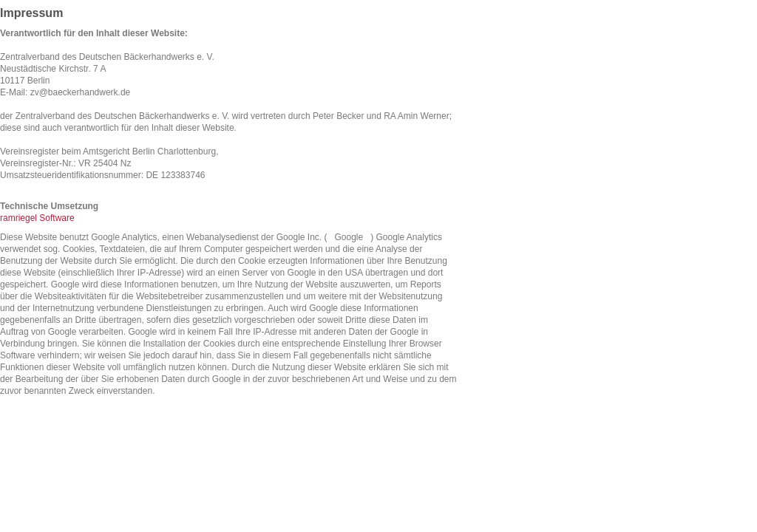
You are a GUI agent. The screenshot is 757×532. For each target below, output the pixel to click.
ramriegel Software (37, 218)
